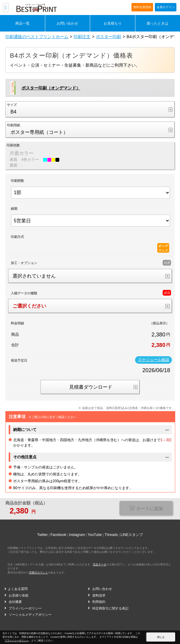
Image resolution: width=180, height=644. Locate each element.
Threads (111, 535)
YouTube (95, 535)
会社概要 (15, 602)
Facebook (59, 535)
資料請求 (99, 595)
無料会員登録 (142, 7)
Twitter (42, 535)
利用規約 (99, 602)
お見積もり (113, 23)
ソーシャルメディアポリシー (30, 615)
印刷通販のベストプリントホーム (37, 37)
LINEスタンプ (132, 535)
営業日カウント (38, 573)
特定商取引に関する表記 (110, 608)
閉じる (161, 637)
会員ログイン (166, 7)
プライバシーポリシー (25, 608)
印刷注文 (82, 37)
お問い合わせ (67, 23)
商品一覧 (22, 23)
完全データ (100, 564)
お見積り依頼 (19, 595)
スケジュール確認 (154, 360)
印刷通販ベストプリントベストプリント (50, 8)
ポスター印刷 (108, 37)
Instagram (77, 535)
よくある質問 (18, 589)
